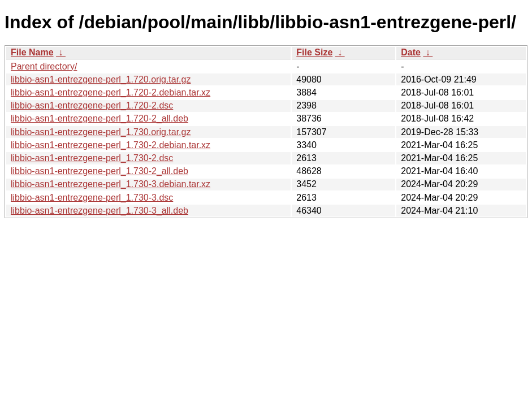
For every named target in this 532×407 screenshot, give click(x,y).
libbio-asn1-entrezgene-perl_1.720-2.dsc (92, 105)
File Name (32, 52)
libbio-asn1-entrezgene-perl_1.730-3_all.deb (100, 211)
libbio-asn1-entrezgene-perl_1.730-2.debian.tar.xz (111, 145)
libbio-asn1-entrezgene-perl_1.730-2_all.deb (100, 171)
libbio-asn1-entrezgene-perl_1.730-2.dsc (92, 158)
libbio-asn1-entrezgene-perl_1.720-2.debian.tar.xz (111, 92)
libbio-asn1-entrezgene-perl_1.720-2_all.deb (100, 118)
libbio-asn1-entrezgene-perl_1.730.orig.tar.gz (101, 132)
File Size (314, 52)
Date (411, 52)
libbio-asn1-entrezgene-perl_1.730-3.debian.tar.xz (111, 184)
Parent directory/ (44, 66)
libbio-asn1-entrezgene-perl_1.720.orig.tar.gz (101, 79)
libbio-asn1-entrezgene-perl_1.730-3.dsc (92, 198)
